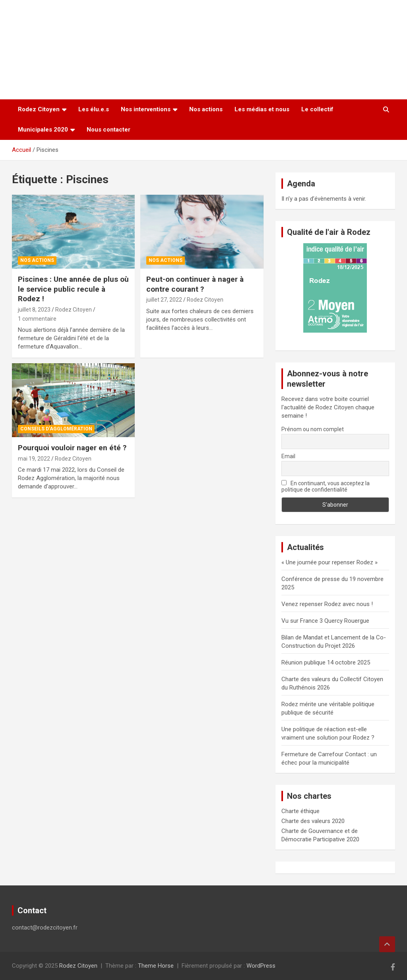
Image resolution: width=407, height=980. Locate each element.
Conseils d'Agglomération (56, 429)
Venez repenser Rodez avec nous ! (327, 604)
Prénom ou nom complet (313, 429)
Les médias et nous (262, 109)
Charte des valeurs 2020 (313, 821)
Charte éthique (300, 811)
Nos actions (206, 109)
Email (288, 456)
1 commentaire (37, 319)
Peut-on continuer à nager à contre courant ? (195, 284)
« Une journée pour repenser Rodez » (329, 562)
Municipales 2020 (43, 130)
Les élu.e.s (94, 109)
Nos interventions (146, 109)
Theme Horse (156, 966)
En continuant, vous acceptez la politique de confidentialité (326, 486)
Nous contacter (109, 130)
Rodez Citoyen (39, 109)
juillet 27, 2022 (164, 300)
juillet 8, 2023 (34, 310)
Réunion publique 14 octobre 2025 (326, 662)
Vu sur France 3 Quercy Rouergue (325, 621)
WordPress (261, 966)
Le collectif (317, 109)
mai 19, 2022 (34, 459)
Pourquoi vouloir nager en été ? (72, 448)
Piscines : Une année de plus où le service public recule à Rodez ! (73, 289)
